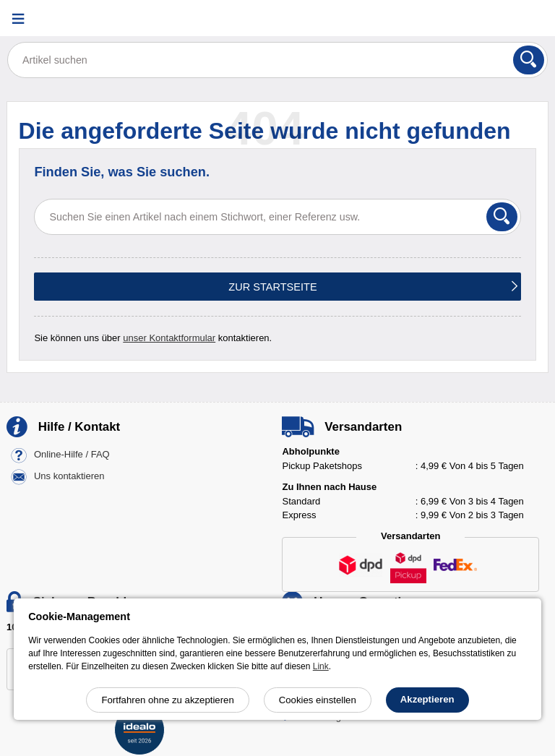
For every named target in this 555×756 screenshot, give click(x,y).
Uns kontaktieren (69, 477)
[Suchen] (529, 60)
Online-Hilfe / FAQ (72, 455)
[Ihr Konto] (494, 18)
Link (321, 666)
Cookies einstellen (318, 700)
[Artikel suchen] (277, 60)
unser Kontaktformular (169, 338)
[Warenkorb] (530, 18)
